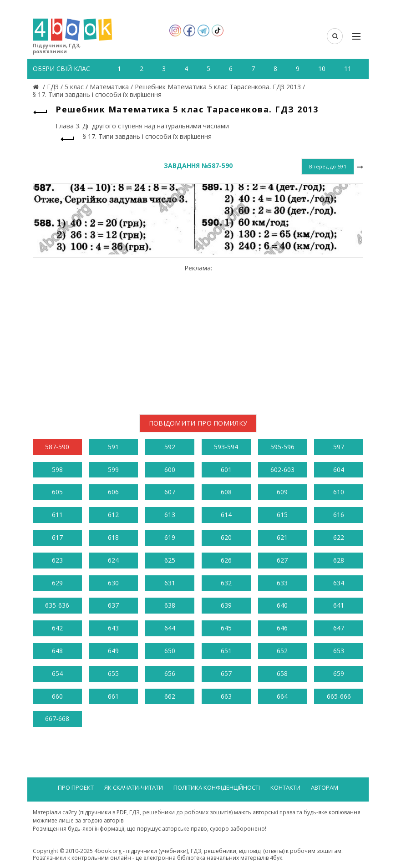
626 (226, 560)
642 (57, 628)
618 (113, 537)
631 (170, 583)
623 (57, 560)
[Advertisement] (198, 336)
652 (282, 651)
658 (282, 673)
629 (57, 583)
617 (57, 537)
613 (170, 515)
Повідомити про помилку (198, 423)
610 (339, 492)
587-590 (57, 447)
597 (339, 447)
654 (57, 673)
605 (57, 492)
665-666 (339, 696)
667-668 (57, 718)
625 (170, 560)
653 (339, 651)
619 (170, 537)
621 (282, 537)
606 (113, 492)
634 (339, 583)
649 (113, 651)
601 (226, 470)
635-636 (57, 605)
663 (226, 696)
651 (226, 651)
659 (339, 673)
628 (339, 560)
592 (170, 447)
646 (282, 628)
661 (113, 696)
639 (226, 605)
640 (282, 605)
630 (113, 583)
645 (226, 628)
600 (170, 470)
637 (113, 605)
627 (282, 560)
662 (170, 696)
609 (282, 492)
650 (170, 651)
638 (170, 605)
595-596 (282, 447)
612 (113, 515)
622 (339, 537)
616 (339, 515)
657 (226, 673)
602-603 (282, 470)
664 (282, 696)
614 (226, 515)
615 (282, 515)
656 (170, 673)
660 (57, 696)
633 (282, 583)
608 (226, 492)
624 (113, 560)
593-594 (226, 447)
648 (57, 651)
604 (339, 470)
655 (113, 673)
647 (339, 628)
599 (113, 470)
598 (57, 470)
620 (226, 537)
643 (113, 628)
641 (339, 605)
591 (113, 447)
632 (226, 583)
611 (57, 515)
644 (170, 628)
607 (170, 492)
